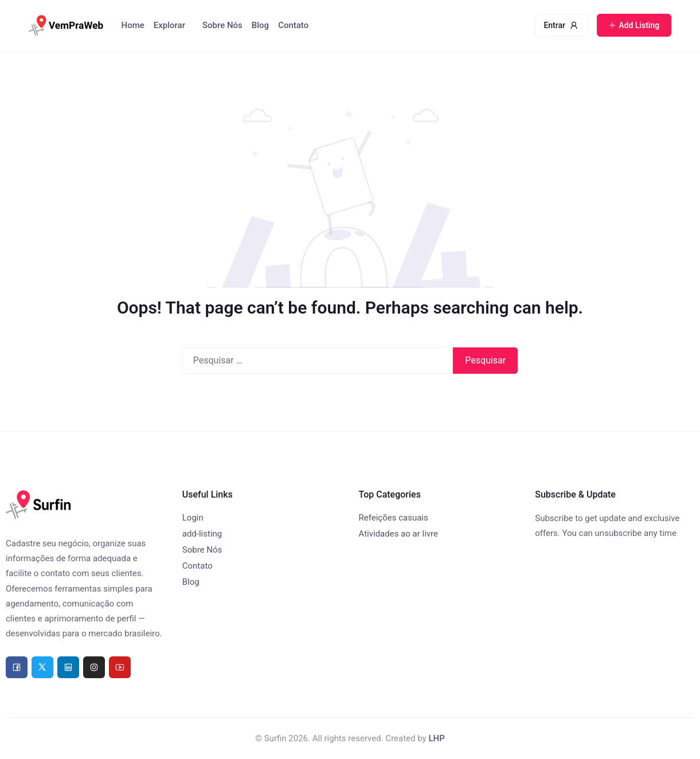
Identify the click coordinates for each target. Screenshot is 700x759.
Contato (293, 25)
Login (193, 518)
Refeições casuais (394, 518)
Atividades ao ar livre (398, 534)
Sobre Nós (222, 25)
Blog (260, 25)
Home (133, 25)
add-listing (202, 534)
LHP (436, 738)
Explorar (169, 25)
